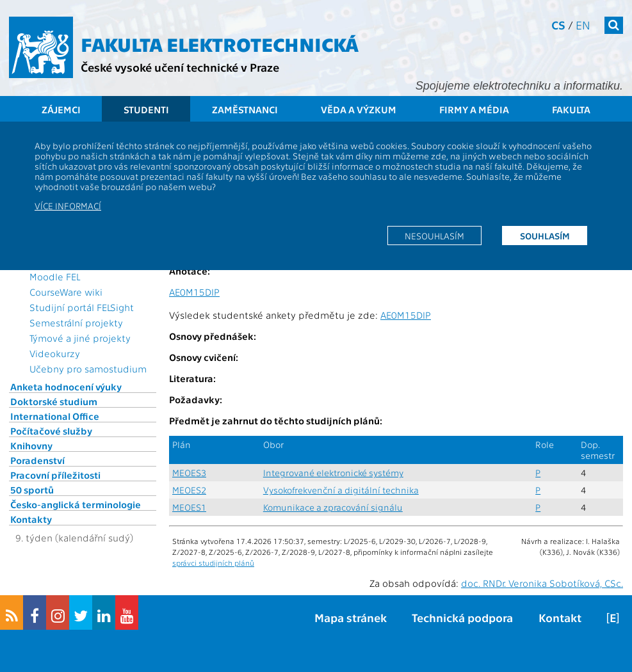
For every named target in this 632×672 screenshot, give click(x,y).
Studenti (146, 109)
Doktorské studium (54, 401)
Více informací (68, 205)
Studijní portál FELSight (82, 307)
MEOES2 (189, 490)
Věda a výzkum (359, 109)
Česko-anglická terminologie (76, 504)
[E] (613, 617)
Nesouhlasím (434, 236)
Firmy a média (474, 109)
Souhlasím (545, 236)
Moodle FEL (55, 276)
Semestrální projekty (76, 323)
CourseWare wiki (66, 292)
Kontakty (31, 519)
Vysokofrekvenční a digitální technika (341, 490)
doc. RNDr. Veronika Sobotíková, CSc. (542, 583)
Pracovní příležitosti (55, 475)
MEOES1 (189, 507)
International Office (55, 416)
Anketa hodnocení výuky (66, 387)
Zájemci (61, 109)
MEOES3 (189, 473)
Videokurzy (55, 353)
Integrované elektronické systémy (333, 473)
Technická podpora (462, 617)
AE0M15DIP (194, 292)
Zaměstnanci (245, 109)
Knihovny (31, 445)
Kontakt (560, 617)
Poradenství (37, 460)
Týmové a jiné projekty (80, 338)
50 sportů (32, 490)
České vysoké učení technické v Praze (180, 67)
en (583, 25)
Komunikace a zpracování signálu (333, 507)
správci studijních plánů (213, 563)
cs (558, 25)
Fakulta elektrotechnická (220, 44)
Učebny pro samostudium (88, 369)
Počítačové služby (51, 431)
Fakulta (571, 109)
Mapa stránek (351, 617)
